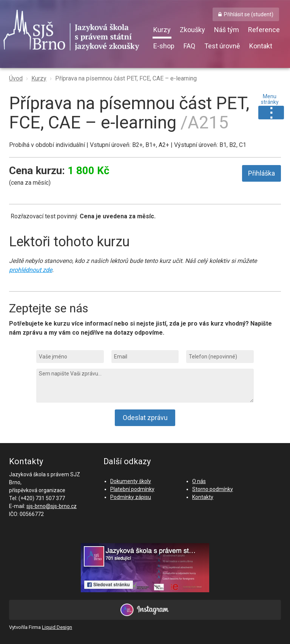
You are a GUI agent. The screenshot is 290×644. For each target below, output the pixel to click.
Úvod (16, 78)
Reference (264, 30)
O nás (199, 481)
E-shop (164, 46)
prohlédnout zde (31, 270)
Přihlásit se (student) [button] (249, 14)
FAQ (189, 46)
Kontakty (203, 497)
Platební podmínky (132, 489)
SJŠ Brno (77, 32)
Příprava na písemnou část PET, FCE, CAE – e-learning (126, 78)
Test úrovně (222, 46)
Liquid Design (57, 627)
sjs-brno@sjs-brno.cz (52, 506)
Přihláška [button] (261, 173)
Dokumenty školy (131, 481)
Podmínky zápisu (131, 497)
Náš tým (227, 30)
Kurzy (162, 30)
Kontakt (261, 46)
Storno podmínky (213, 489)
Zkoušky (192, 30)
